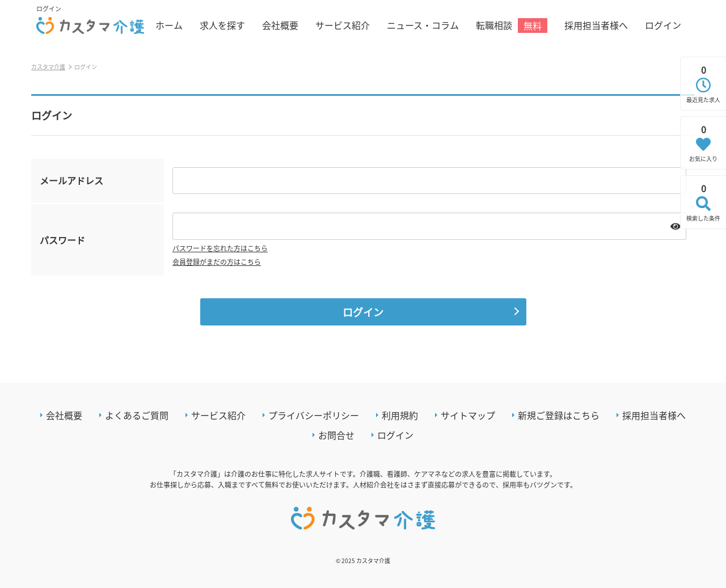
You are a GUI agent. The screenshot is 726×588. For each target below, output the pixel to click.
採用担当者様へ (596, 25)
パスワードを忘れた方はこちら (220, 248)
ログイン (663, 25)
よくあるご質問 (137, 415)
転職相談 (512, 26)
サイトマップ (468, 415)
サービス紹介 (343, 25)
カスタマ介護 (48, 67)
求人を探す (222, 25)
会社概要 (280, 25)
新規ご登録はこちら (559, 415)
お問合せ (336, 435)
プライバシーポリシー (314, 415)
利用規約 (400, 415)
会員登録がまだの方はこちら (217, 262)
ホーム (169, 25)
